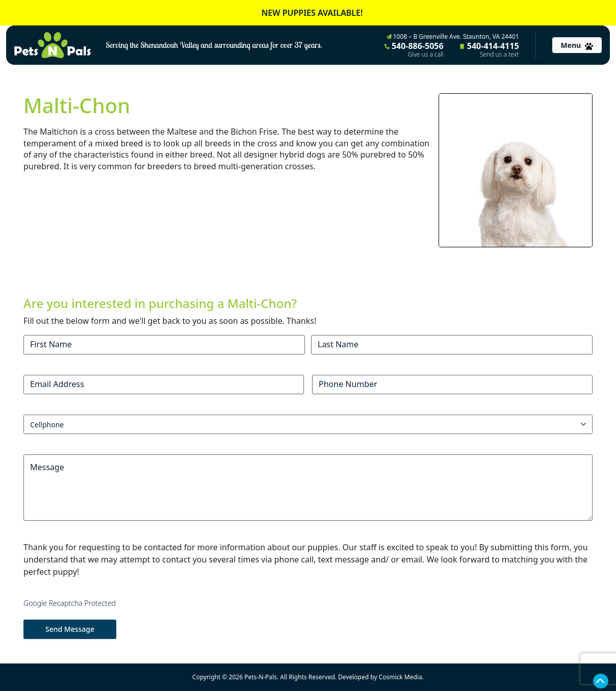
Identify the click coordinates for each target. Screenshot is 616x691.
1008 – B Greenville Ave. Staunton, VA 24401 (453, 36)
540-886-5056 (414, 49)
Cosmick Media (401, 677)
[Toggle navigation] (577, 45)
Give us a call (426, 55)
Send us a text (499, 55)
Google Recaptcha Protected (70, 603)
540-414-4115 (490, 49)
